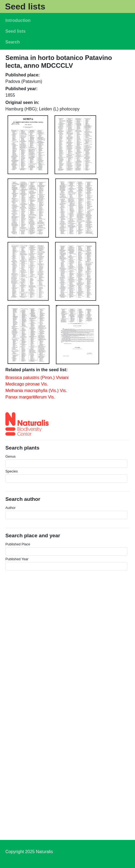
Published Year (17, 559)
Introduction (18, 20)
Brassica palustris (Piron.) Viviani (37, 378)
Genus (11, 456)
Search (13, 42)
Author (11, 508)
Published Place (18, 544)
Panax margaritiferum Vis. (30, 397)
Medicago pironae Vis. (27, 384)
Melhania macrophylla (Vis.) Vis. (36, 391)
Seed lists (25, 6)
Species (12, 471)
